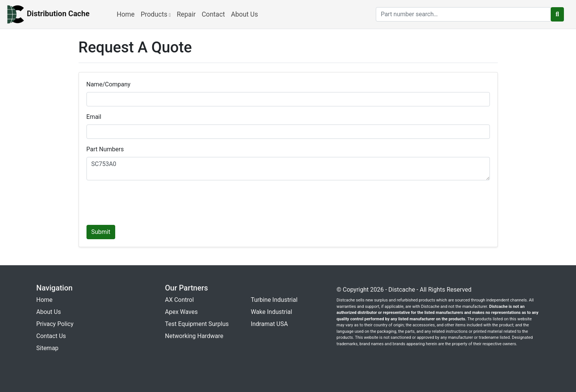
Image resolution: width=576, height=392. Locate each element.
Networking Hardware (194, 336)
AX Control (179, 300)
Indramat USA (269, 324)
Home (126, 14)
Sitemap (47, 348)
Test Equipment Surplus (197, 324)
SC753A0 (288, 169)
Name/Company (109, 84)
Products (156, 14)
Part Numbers (105, 149)
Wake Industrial (271, 312)
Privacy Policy (55, 324)
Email (94, 117)
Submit (101, 232)
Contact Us (51, 336)
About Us (244, 14)
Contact (213, 14)
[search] (464, 14)
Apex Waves (181, 312)
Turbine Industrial (274, 300)
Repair (186, 14)
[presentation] (144, 201)
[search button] (557, 14)
